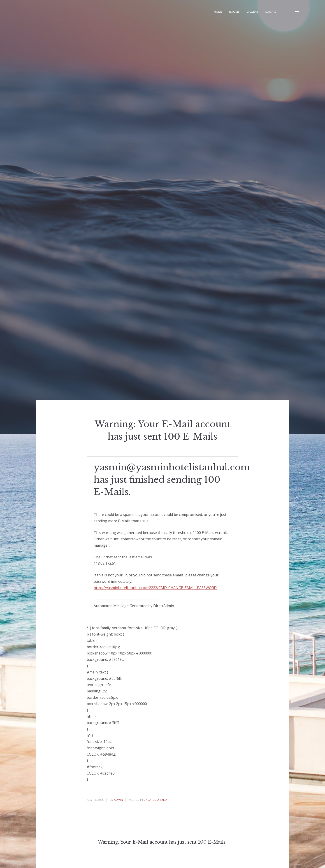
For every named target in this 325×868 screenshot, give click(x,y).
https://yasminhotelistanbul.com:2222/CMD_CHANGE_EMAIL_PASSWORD (155, 588)
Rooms (234, 12)
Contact (271, 12)
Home (218, 12)
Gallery (252, 12)
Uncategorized (155, 800)
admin (118, 800)
